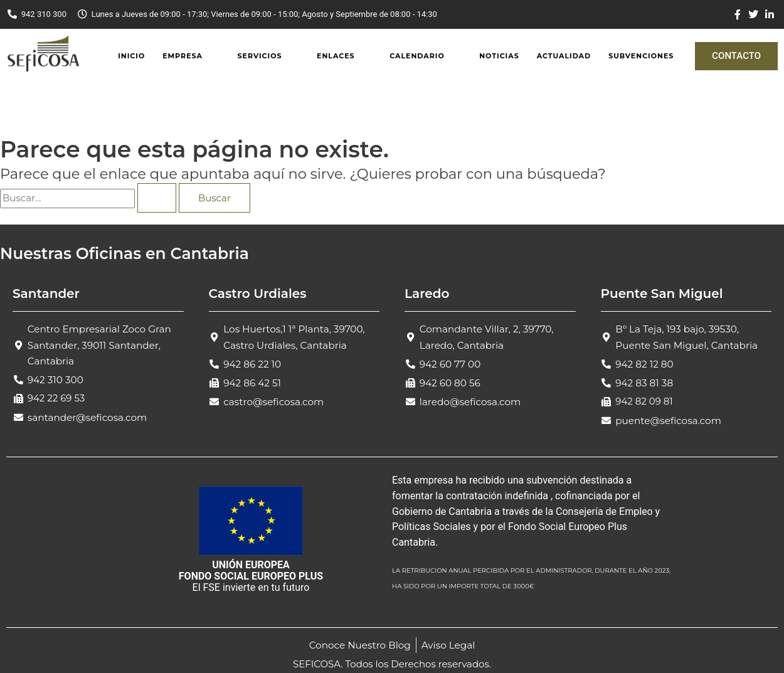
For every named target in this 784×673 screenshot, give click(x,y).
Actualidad (564, 56)
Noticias (499, 56)
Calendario (417, 56)
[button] (191, 56)
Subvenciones (641, 56)
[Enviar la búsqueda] (157, 198)
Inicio (131, 56)
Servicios (259, 56)
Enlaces (336, 56)
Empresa (183, 56)
